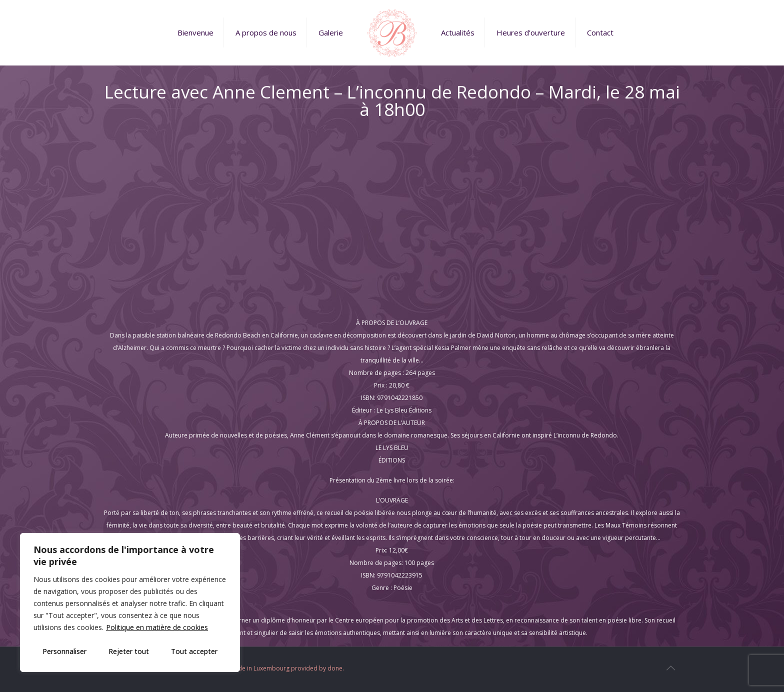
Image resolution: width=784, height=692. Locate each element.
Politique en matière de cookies (157, 627)
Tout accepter (194, 651)
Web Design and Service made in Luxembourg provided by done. (252, 668)
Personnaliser (64, 651)
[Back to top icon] (670, 668)
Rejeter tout (129, 651)
